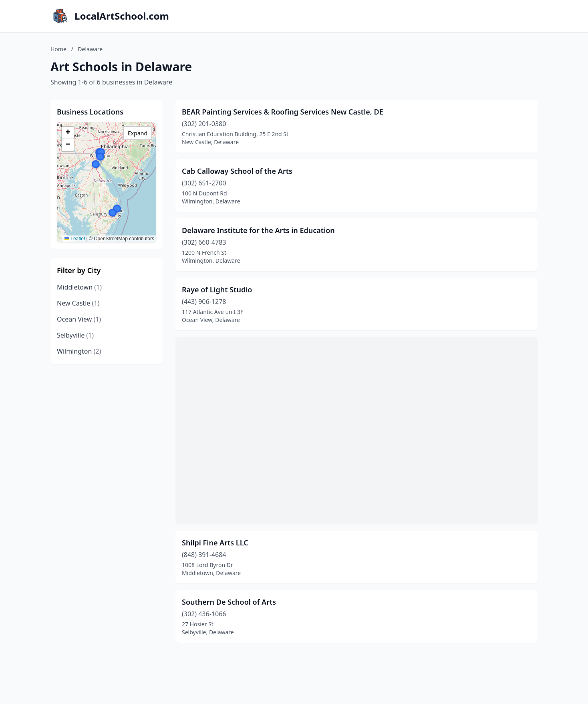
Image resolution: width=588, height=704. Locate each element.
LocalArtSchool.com (122, 16)
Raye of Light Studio (217, 290)
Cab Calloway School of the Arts (237, 171)
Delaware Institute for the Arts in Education (258, 230)
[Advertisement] (356, 430)
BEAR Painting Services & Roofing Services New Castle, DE (283, 112)
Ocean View (79, 319)
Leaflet (75, 239)
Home (58, 49)
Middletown (79, 287)
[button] (100, 157)
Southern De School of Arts (229, 602)
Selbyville (75, 335)
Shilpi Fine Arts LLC (215, 543)
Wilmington (79, 351)
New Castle (78, 303)
